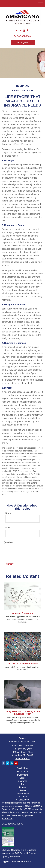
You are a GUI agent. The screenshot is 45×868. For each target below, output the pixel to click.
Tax (22, 784)
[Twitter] (17, 31)
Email (8, 528)
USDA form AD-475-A (12, 824)
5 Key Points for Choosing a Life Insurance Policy (23, 713)
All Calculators (22, 800)
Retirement (22, 772)
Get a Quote (22, 43)
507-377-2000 (22, 36)
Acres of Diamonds (22, 613)
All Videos (23, 797)
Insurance (22, 781)
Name (8, 513)
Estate (22, 778)
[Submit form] (10, 564)
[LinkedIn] (20, 31)
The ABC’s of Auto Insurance (22, 664)
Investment (22, 775)
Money (22, 787)
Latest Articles (22, 794)
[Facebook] (27, 31)
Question (8, 542)
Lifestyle (22, 790)
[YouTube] (24, 31)
